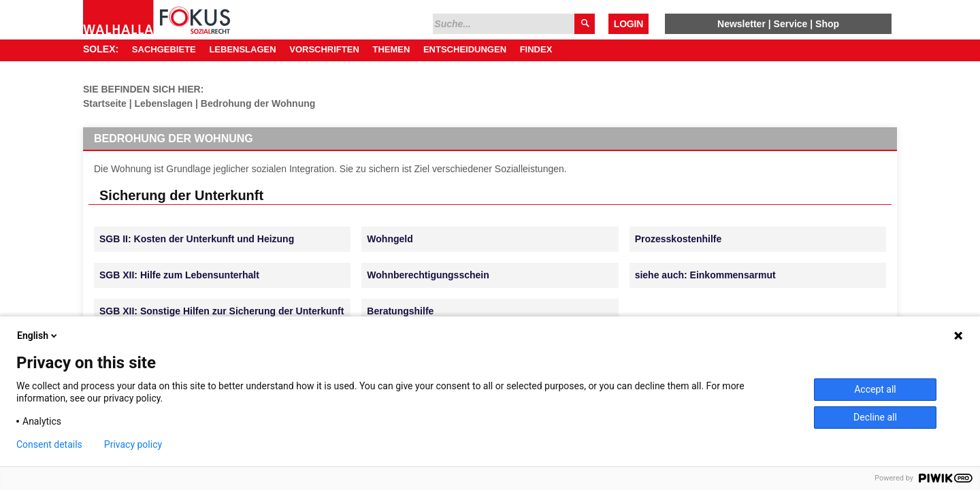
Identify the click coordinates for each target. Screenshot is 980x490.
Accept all (875, 389)
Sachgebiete (164, 49)
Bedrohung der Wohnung (258, 103)
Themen (391, 49)
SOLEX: (101, 49)
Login (628, 24)
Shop (827, 24)
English (38, 336)
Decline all (875, 417)
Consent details (49, 444)
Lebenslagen (242, 49)
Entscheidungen (465, 49)
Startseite (105, 103)
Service (791, 24)
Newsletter (741, 24)
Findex (536, 49)
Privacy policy (133, 444)
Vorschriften (324, 49)
